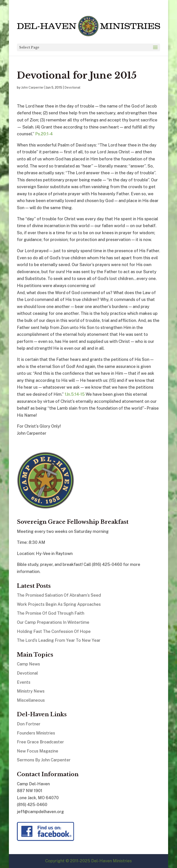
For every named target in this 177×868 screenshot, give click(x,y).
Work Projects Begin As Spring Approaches (59, 604)
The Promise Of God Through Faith (51, 613)
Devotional (72, 87)
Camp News (28, 664)
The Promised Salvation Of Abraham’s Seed (59, 595)
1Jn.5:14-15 (75, 394)
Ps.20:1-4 (44, 134)
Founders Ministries (36, 733)
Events (24, 682)
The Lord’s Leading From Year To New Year (59, 640)
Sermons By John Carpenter (44, 760)
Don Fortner (29, 724)
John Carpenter (32, 87)
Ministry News (31, 691)
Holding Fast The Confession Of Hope (54, 631)
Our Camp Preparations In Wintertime (53, 622)
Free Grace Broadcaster (40, 742)
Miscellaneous (31, 700)
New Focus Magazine (38, 751)
